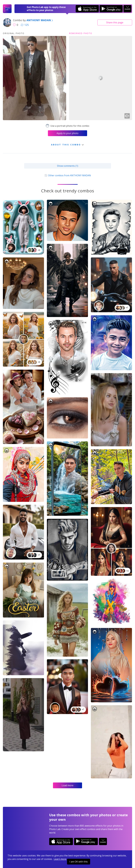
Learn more (60, 859)
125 (25, 25)
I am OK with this (79, 862)
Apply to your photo (67, 133)
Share (115, 22)
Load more (67, 785)
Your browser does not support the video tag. (101, 78)
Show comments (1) (68, 166)
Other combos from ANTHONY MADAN (67, 175)
